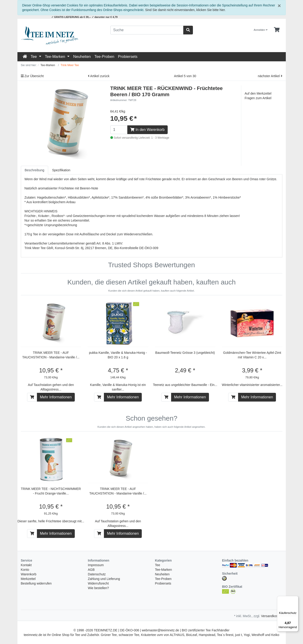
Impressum (96, 565)
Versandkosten (272, 616)
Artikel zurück (99, 76)
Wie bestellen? (98, 588)
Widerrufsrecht (98, 583)
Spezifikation (61, 170)
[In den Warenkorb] (32, 397)
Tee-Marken (56, 57)
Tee (34, 57)
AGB (91, 570)
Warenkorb (29, 574)
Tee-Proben (104, 57)
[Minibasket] (277, 30)
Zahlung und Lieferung (104, 579)
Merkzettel (28, 579)
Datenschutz (97, 574)
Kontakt (26, 565)
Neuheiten (82, 57)
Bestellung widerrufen (36, 583)
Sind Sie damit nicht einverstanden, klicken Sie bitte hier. (185, 10)
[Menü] (296, 599)
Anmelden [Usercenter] (261, 30)
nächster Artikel (270, 76)
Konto (25, 570)
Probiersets (128, 57)
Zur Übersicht (32, 76)
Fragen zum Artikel (258, 98)
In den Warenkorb (147, 130)
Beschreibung (35, 170)
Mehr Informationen (56, 397)
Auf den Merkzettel (258, 93)
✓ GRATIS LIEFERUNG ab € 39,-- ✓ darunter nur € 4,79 (85, 17)
